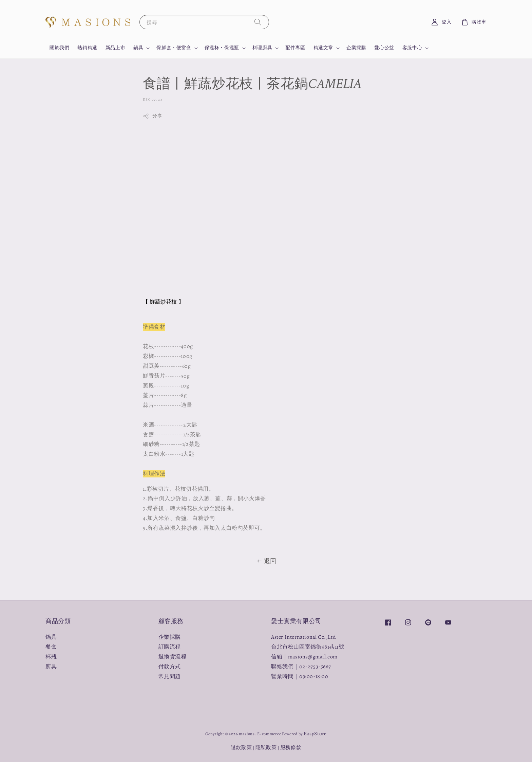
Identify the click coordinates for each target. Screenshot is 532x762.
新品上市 (115, 48)
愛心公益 (384, 48)
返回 (266, 561)
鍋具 (138, 48)
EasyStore (315, 733)
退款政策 (241, 747)
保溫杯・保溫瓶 (222, 48)
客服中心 (412, 48)
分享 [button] (153, 116)
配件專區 (295, 48)
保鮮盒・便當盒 (174, 48)
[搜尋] (258, 22)
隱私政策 (266, 747)
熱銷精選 (87, 48)
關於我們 (59, 48)
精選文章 (323, 48)
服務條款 (291, 747)
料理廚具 (262, 48)
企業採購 (356, 48)
